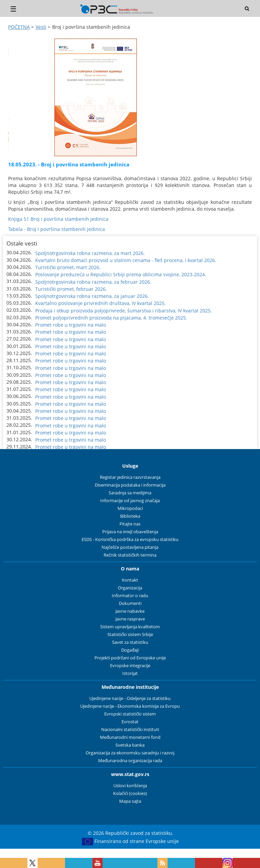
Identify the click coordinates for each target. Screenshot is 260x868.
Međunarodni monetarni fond (130, 737)
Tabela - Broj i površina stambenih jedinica (57, 229)
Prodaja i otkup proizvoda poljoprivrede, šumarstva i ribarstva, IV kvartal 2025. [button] (124, 311)
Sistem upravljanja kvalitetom (130, 627)
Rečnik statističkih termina (130, 555)
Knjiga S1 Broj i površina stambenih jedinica (58, 219)
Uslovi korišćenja (130, 786)
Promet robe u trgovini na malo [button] (71, 325)
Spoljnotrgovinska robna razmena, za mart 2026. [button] (90, 253)
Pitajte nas (130, 524)
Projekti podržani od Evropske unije (130, 658)
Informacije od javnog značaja (130, 501)
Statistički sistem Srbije (130, 635)
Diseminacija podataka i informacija (130, 485)
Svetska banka (130, 745)
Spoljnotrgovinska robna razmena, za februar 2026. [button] (93, 282)
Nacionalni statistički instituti (130, 730)
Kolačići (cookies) (130, 793)
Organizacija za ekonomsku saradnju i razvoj (130, 753)
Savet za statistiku (130, 642)
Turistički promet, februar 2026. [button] (71, 289)
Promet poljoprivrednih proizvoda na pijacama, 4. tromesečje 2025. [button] (111, 318)
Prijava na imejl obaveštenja (130, 532)
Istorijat (130, 673)
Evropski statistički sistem (130, 714)
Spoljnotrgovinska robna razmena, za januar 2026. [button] (92, 296)
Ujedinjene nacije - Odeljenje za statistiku (130, 698)
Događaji (130, 650)
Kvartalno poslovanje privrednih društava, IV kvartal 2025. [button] (101, 303)
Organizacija (130, 588)
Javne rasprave (130, 619)
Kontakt (130, 580)
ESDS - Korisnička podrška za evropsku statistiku (130, 539)
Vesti (41, 27)
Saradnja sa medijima (130, 493)
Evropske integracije (130, 666)
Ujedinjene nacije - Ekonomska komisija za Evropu (130, 706)
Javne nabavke (130, 611)
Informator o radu (130, 596)
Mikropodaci (130, 508)
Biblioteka (130, 516)
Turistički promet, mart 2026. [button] (68, 267)
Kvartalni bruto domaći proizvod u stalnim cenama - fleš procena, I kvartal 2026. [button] (126, 260)
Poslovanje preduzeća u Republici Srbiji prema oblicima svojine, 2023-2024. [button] (121, 274)
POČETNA (19, 27)
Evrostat (130, 722)
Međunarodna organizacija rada (130, 761)
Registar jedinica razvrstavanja (130, 477)
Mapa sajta (130, 801)
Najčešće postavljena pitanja (130, 547)
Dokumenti (130, 603)
